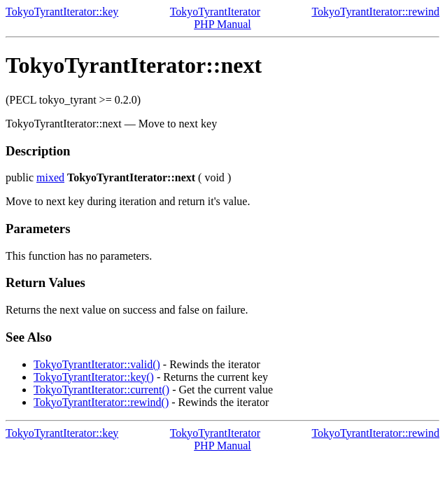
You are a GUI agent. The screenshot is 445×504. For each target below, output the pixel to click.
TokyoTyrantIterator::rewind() (101, 402)
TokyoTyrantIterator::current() (101, 390)
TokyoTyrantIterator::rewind (375, 12)
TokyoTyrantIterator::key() (94, 377)
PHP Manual (222, 24)
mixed (50, 177)
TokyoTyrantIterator (215, 12)
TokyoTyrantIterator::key (62, 12)
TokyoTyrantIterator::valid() (97, 364)
